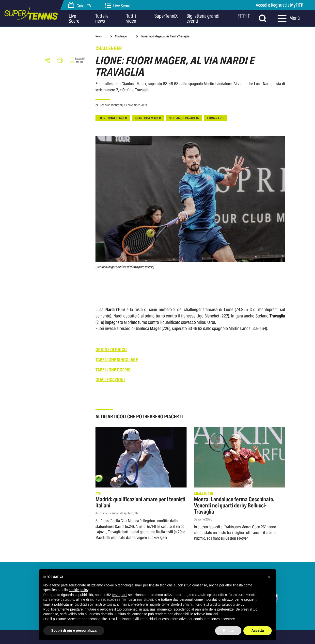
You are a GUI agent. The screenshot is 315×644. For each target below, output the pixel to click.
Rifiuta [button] (228, 630)
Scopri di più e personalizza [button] (74, 630)
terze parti (120, 595)
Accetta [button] (258, 630)
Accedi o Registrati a (279, 5)
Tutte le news (102, 18)
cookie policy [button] (79, 590)
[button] (269, 577)
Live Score (118, 6)
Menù (289, 18)
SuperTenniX (166, 16)
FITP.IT (244, 16)
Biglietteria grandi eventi (203, 18)
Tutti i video (131, 18)
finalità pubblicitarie (58, 604)
